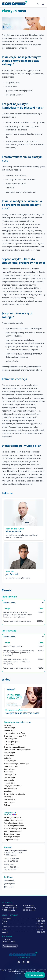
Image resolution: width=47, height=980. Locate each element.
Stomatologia (9, 802)
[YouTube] (28, 962)
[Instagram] (23, 962)
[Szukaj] (38, 4)
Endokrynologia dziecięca (14, 826)
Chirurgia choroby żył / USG (15, 733)
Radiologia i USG (10, 799)
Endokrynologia (10, 761)
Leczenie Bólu (9, 783)
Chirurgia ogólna (10, 739)
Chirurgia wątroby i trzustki (14, 747)
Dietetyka (8, 758)
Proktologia (8, 797)
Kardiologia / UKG (10, 775)
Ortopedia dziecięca (12, 840)
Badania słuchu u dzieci (13, 820)
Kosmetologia (9, 777)
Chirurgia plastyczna (12, 742)
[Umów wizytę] (35, 975)
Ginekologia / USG (11, 766)
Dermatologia (9, 753)
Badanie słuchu (10, 730)
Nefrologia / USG (10, 788)
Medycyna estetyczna (13, 786)
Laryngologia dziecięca (13, 831)
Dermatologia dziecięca (13, 823)
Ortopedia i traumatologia (14, 794)
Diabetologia (9, 755)
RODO (29, 970)
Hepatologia (8, 772)
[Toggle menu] (43, 4)
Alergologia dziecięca (12, 817)
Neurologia (8, 791)
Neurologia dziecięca (12, 837)
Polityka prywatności (39, 970)
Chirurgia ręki (9, 744)
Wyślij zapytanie (10, 946)
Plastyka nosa (23, 603)
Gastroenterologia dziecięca (15, 828)
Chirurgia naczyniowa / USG (15, 736)
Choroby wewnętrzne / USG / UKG (17, 750)
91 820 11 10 (15, 859)
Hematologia (9, 769)
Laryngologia (9, 780)
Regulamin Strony (20, 970)
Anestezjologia (9, 728)
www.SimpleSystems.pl (23, 973)
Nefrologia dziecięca (12, 834)
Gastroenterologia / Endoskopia (16, 764)
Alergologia (8, 725)
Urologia (7, 805)
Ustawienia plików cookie (17, 972)
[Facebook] (19, 962)
